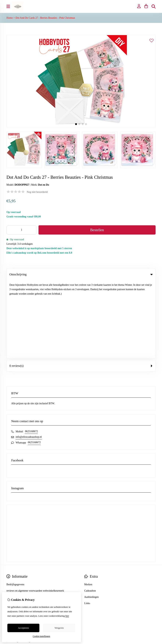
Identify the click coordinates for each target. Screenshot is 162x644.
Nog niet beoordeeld (37, 192)
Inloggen (11, 582)
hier (67, 616)
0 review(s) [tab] (81, 288)
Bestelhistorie (14, 588)
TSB (154, 613)
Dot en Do (44, 185)
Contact (88, 582)
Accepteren (23, 628)
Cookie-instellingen (42, 636)
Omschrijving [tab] (81, 274)
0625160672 (31, 353)
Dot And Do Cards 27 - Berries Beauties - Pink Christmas (45, 18)
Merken (88, 506)
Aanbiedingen (92, 519)
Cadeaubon (90, 513)
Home (10, 18)
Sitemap (89, 588)
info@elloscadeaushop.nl (29, 359)
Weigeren (59, 628)
